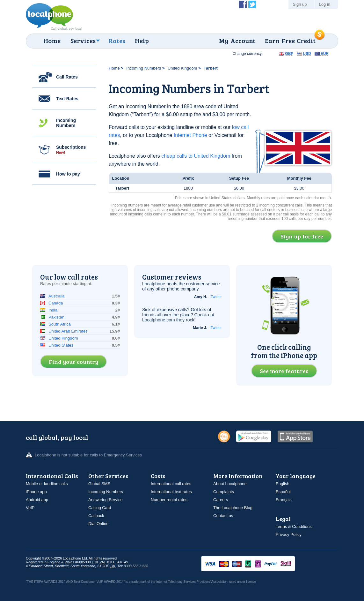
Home (52, 41)
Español (283, 492)
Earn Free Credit (290, 41)
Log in (325, 4)
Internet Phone (190, 135)
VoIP (30, 508)
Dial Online (98, 524)
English (283, 484)
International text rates (171, 492)
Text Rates (67, 99)
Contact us (223, 516)
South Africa (60, 324)
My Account (237, 41)
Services (83, 41)
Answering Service (106, 500)
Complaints (224, 492)
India (53, 310)
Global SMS (99, 484)
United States (61, 345)
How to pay (68, 174)
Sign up (300, 4)
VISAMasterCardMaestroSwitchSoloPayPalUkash (257, 564)
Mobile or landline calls (47, 484)
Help (142, 41)
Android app (37, 500)
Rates (117, 41)
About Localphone (230, 484)
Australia (57, 296)
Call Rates (67, 77)
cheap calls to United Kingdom (196, 156)
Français (284, 500)
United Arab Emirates (68, 331)
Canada (56, 303)
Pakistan (56, 317)
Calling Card (100, 508)
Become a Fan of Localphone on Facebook (243, 4)
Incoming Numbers (66, 123)
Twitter (216, 297)
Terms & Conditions (294, 526)
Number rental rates (169, 500)
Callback (96, 516)
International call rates (171, 484)
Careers (221, 500)
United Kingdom (182, 68)
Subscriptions (71, 150)
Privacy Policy (289, 534)
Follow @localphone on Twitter (252, 4)
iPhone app (36, 492)
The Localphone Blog (233, 508)
